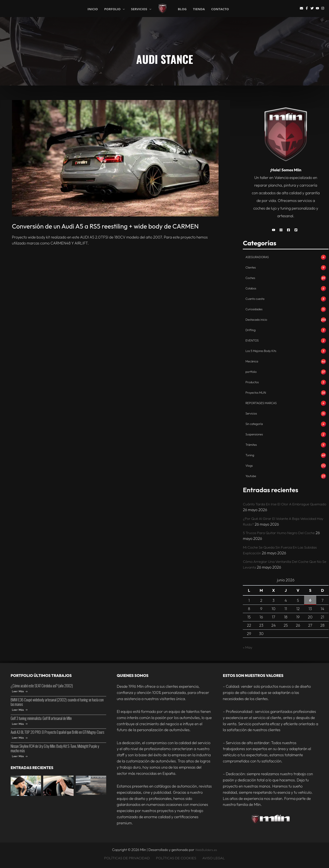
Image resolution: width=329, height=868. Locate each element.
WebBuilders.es (206, 850)
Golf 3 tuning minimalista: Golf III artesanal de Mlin (41, 718)
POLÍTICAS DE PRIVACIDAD (128, 858)
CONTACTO (220, 9)
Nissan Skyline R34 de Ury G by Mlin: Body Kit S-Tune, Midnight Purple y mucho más (55, 748)
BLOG (182, 9)
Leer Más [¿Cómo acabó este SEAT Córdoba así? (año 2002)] (20, 691)
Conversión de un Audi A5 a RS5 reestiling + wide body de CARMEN (105, 226)
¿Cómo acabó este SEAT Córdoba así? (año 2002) (42, 686)
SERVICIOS (141, 9)
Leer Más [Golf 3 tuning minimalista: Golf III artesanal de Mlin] (20, 724)
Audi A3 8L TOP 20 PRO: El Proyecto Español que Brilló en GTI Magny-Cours (57, 732)
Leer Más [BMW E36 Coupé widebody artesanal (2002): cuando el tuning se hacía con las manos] (20, 710)
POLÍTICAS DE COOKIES (177, 858)
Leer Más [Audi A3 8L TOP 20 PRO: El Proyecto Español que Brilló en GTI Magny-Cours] (20, 738)
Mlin (170, 9)
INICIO (93, 9)
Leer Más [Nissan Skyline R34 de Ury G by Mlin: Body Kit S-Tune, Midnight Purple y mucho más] (20, 756)
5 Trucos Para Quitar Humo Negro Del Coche (280, 535)
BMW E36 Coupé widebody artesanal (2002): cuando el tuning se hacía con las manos (57, 702)
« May (248, 650)
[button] (275, 230)
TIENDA (199, 9)
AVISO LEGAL (213, 858)
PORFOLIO (114, 9)
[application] (123, 9)
